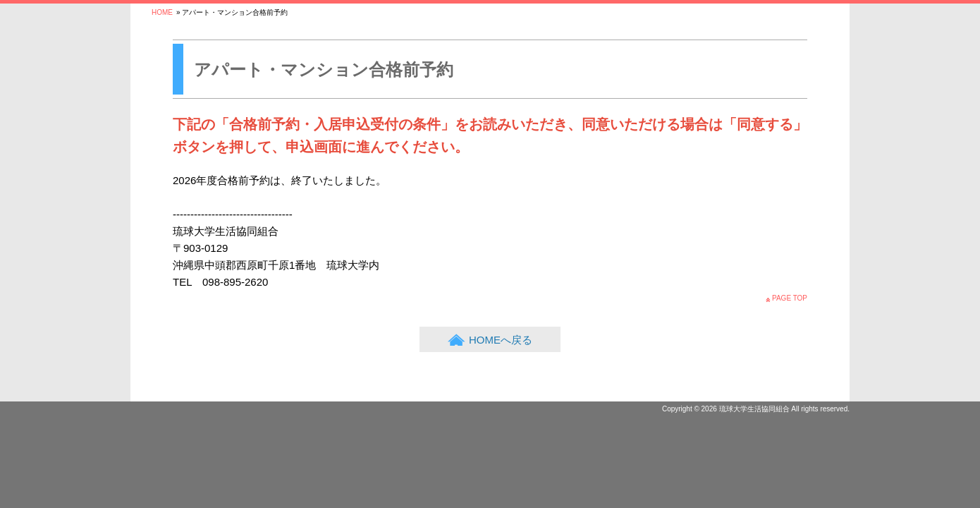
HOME (162, 12)
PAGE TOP (790, 298)
